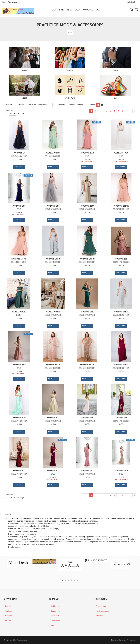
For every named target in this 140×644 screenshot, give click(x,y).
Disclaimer (115, 640)
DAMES (70, 70)
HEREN (115, 70)
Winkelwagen (13, 2)
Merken (8, 621)
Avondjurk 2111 (53, 418)
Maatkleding (101, 606)
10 (127, 111)
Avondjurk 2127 (121, 418)
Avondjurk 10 (19, 153)
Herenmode (55, 616)
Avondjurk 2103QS (121, 365)
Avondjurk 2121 (87, 418)
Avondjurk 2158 (121, 471)
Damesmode (56, 611)
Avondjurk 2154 (53, 471)
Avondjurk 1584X (53, 153)
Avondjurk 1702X (121, 153)
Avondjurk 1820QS (121, 206)
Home (4, 2)
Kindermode (55, 621)
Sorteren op (31, 105)
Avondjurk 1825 (121, 259)
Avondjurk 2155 (87, 471)
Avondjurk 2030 (19, 365)
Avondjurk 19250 (19, 312)
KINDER (25, 98)
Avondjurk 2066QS (53, 365)
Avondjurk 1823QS (53, 259)
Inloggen (9, 616)
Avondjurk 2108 (19, 418)
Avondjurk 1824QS (87, 259)
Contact (9, 611)
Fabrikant (62, 105)
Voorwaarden (131, 640)
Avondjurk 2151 (19, 471)
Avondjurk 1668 (87, 153)
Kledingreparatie (103, 611)
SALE (115, 98)
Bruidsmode (55, 606)
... (107, 111)
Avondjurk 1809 (87, 206)
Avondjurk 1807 (53, 206)
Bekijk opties (19, 167)
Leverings (122, 640)
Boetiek (8, 606)
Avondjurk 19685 (53, 312)
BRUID (25, 70)
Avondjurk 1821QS (19, 259)
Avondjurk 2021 (87, 312)
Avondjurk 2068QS (87, 365)
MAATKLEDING (70, 98)
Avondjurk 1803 (19, 206)
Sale (52, 626)
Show (6, 114)
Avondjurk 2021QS (121, 312)
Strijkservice (101, 616)
